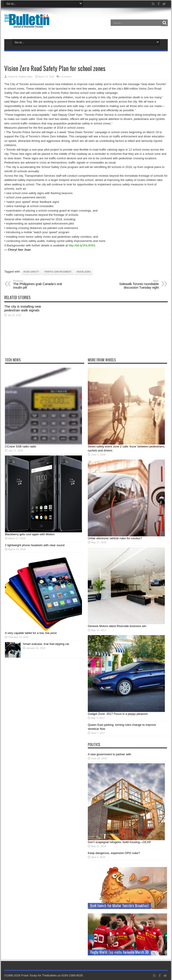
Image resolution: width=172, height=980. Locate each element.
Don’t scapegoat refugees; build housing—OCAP (119, 842)
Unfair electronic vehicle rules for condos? (115, 538)
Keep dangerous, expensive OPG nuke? (114, 853)
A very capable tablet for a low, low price (31, 633)
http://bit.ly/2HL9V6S (82, 245)
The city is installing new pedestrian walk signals (23, 308)
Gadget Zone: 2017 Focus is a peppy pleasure (118, 714)
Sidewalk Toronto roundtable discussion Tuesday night (131, 284)
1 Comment (66, 77)
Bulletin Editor (26, 77)
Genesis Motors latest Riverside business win (117, 626)
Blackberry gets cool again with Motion (30, 534)
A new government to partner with (110, 754)
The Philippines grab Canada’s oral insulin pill (41, 284)
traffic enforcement (58, 272)
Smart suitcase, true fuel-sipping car (46, 644)
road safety (31, 272)
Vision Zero (84, 272)
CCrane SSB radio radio (20, 446)
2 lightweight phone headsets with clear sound (35, 545)
